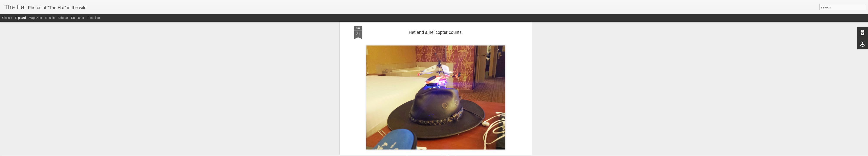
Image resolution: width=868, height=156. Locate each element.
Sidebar (63, 18)
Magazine (35, 18)
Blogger (448, 154)
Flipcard (20, 18)
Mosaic (50, 18)
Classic (7, 18)
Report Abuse (460, 154)
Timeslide (93, 18)
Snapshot (78, 18)
